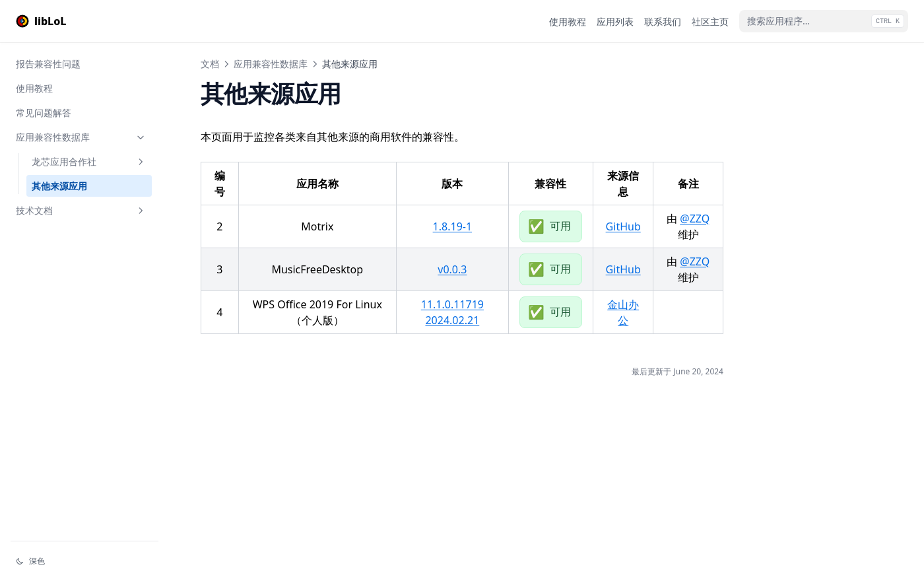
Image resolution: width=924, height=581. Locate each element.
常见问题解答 (44, 113)
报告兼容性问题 (48, 64)
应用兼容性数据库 (81, 137)
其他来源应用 (59, 186)
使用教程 (34, 88)
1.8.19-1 (453, 226)
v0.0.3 (452, 269)
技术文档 (81, 210)
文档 (210, 64)
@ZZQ (695, 219)
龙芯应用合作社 (89, 161)
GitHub (623, 226)
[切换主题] (84, 561)
